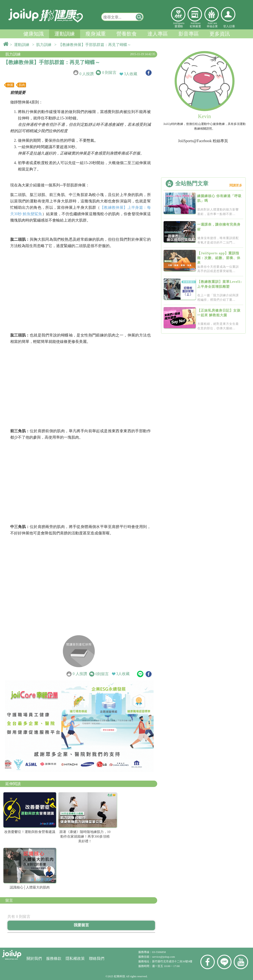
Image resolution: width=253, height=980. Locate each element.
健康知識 (34, 34)
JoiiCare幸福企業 (212, 25)
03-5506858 (159, 952)
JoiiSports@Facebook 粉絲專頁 (203, 141)
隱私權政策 (75, 959)
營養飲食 (127, 34)
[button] (139, 17)
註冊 (232, 26)
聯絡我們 (97, 959)
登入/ (226, 26)
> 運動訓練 (21, 45)
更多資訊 (220, 34)
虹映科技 (120, 976)
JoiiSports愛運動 (179, 25)
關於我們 (34, 959)
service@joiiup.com (164, 957)
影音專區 (189, 34)
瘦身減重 (96, 34)
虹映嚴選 (195, 14)
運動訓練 (65, 34)
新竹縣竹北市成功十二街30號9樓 (172, 961)
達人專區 (158, 34)
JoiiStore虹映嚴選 (195, 25)
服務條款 (54, 959)
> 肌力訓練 (43, 45)
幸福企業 (212, 14)
